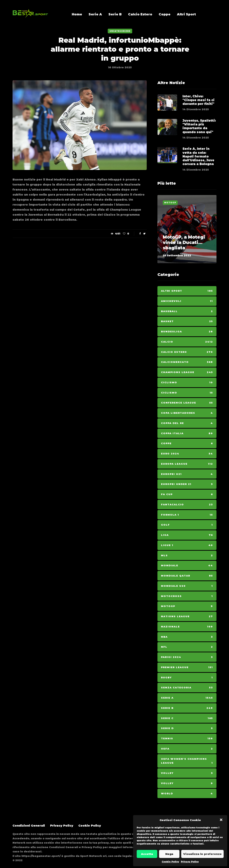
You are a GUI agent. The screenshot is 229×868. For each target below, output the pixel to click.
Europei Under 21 (187, 484)
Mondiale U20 (187, 586)
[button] (221, 820)
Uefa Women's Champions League (187, 761)
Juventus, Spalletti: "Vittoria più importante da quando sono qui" (199, 139)
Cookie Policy (170, 862)
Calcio (187, 342)
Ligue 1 (187, 545)
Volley (187, 773)
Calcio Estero (140, 14)
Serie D (187, 728)
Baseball (187, 311)
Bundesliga (187, 332)
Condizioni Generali (29, 826)
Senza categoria (187, 688)
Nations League (187, 616)
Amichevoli (187, 301)
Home (77, 14)
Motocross (187, 596)
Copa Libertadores (187, 413)
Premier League (187, 667)
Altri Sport (186, 14)
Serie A (95, 14)
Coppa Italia (187, 433)
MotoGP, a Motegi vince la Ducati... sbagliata (184, 242)
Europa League (187, 464)
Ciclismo (187, 382)
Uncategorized (120, 31)
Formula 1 (187, 515)
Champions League (187, 372)
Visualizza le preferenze (202, 854)
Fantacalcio (187, 505)
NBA (187, 637)
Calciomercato (187, 362)
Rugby (187, 678)
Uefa (187, 749)
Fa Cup (187, 494)
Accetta (147, 854)
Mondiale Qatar (187, 576)
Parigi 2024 (187, 657)
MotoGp (170, 203)
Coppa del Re (187, 423)
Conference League (187, 403)
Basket (187, 321)
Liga (187, 535)
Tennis (187, 738)
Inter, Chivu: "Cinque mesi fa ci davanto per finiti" (198, 100)
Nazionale (187, 627)
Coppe (165, 14)
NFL (187, 647)
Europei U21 (187, 474)
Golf (187, 525)
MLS (187, 555)
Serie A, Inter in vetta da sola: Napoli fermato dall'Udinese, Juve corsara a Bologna (198, 169)
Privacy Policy (190, 862)
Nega (169, 854)
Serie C (187, 718)
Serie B (115, 14)
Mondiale (187, 565)
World (187, 794)
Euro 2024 (187, 454)
